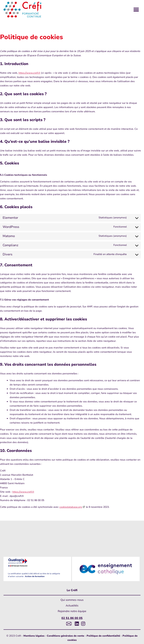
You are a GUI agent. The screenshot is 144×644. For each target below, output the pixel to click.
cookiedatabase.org (71, 507)
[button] (136, 10)
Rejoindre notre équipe (72, 611)
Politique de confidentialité (103, 636)
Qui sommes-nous (72, 600)
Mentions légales (34, 636)
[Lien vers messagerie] (68, 624)
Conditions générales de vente (65, 636)
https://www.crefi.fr (29, 73)
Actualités (72, 606)
